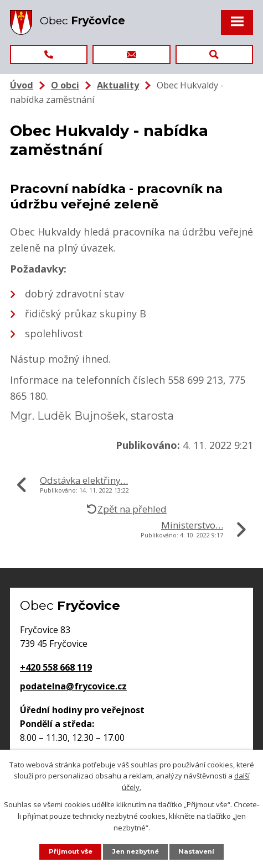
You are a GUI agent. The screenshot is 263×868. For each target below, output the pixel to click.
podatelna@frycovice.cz (73, 686)
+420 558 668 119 (56, 667)
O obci (65, 85)
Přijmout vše (69, 851)
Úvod (22, 85)
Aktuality (118, 85)
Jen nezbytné (135, 851)
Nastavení (198, 851)
